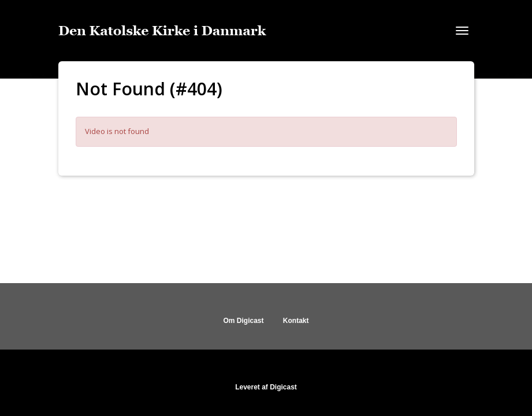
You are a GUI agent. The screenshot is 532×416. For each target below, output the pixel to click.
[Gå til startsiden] (162, 31)
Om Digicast (243, 321)
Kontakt (296, 321)
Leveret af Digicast (266, 387)
